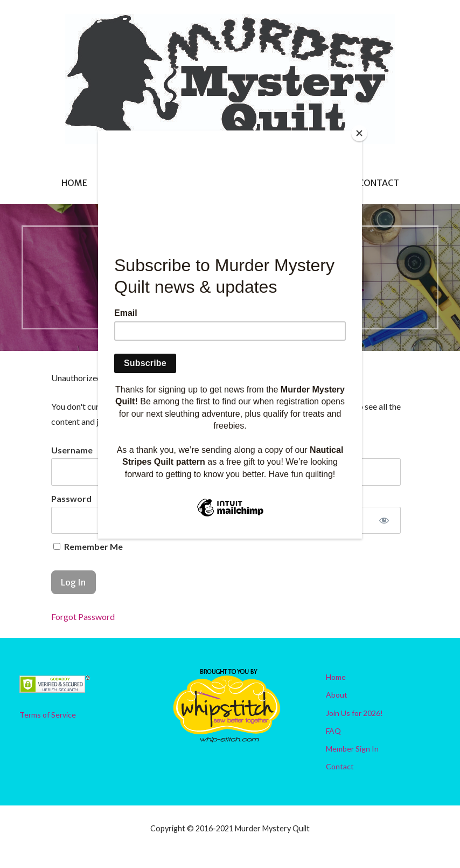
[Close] (359, 133)
